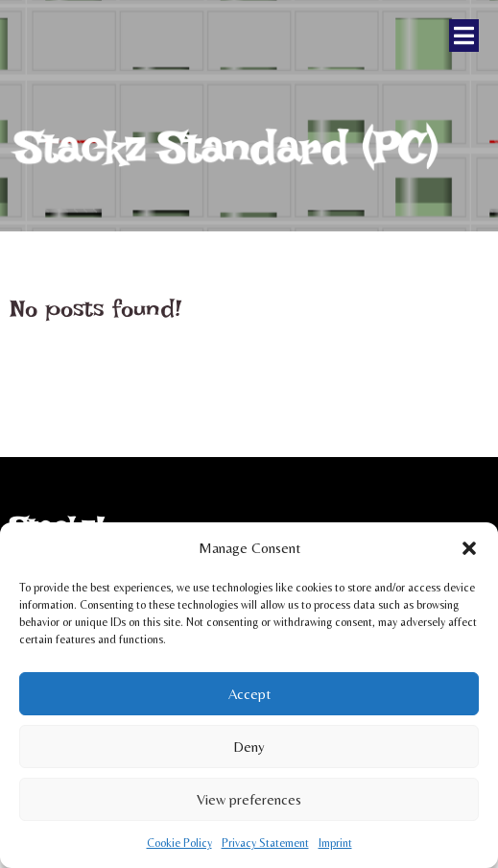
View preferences (249, 799)
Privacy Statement (265, 843)
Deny (249, 747)
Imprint (335, 843)
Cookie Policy (179, 843)
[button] (469, 548)
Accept (249, 694)
